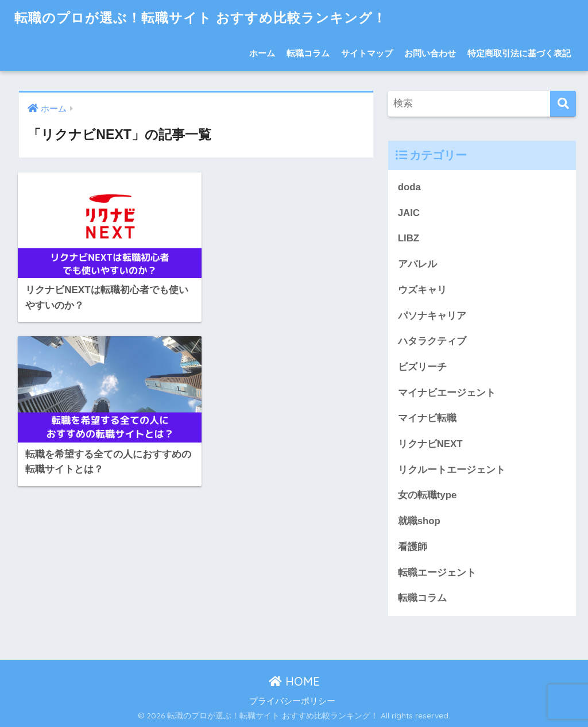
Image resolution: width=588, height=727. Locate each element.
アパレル (417, 264)
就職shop (419, 521)
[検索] (563, 104)
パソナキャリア (432, 316)
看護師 (413, 547)
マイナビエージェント (447, 393)
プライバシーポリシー (292, 701)
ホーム (262, 53)
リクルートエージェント (452, 470)
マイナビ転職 (427, 418)
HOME (294, 681)
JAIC (409, 213)
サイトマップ (367, 53)
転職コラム (308, 53)
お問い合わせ (430, 53)
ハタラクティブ (432, 341)
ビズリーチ (422, 367)
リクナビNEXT (430, 444)
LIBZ (409, 238)
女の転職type (427, 495)
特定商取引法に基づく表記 (519, 53)
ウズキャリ (422, 290)
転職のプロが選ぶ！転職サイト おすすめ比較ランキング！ (200, 18)
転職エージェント (437, 573)
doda (409, 187)
